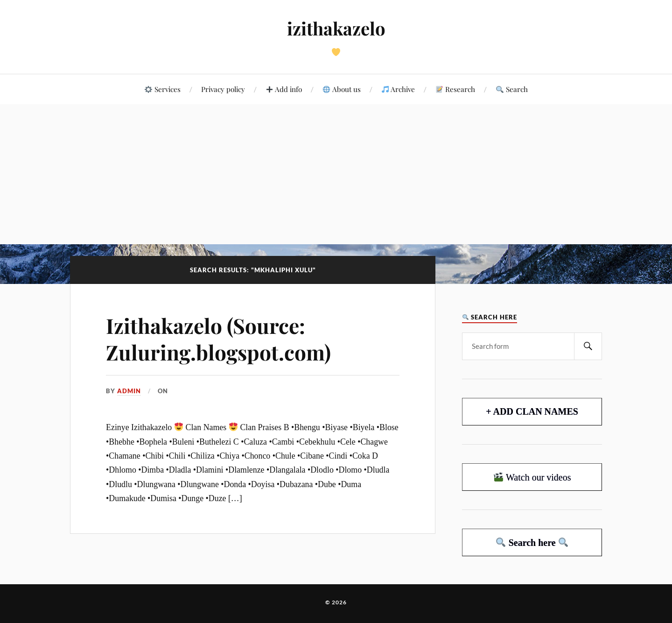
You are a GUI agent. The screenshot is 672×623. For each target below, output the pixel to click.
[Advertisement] (336, 174)
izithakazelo (336, 28)
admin (129, 391)
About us (342, 89)
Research (455, 89)
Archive (398, 89)
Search (512, 89)
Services (162, 89)
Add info (284, 89)
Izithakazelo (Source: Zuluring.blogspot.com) (218, 339)
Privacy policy (223, 89)
